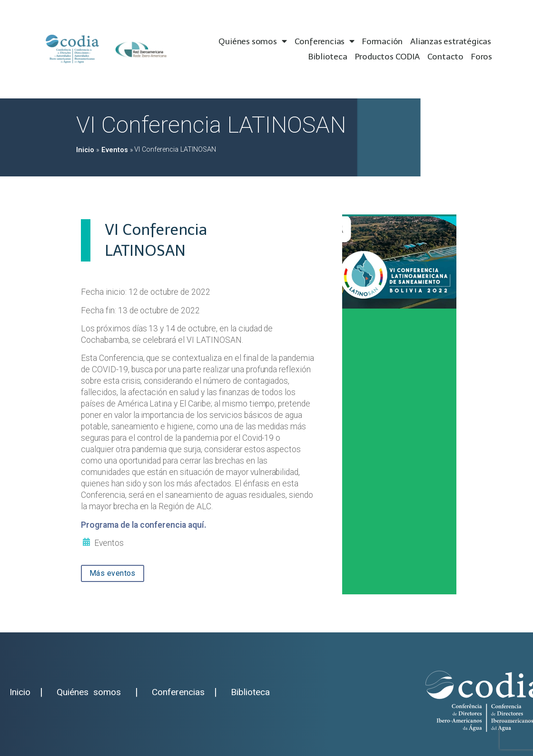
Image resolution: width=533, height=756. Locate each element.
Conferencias (325, 42)
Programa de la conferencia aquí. (144, 525)
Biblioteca (328, 57)
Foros (482, 57)
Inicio (85, 150)
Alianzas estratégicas (451, 41)
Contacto (445, 57)
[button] (113, 573)
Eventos (115, 150)
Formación (382, 41)
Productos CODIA (387, 57)
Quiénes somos (252, 42)
